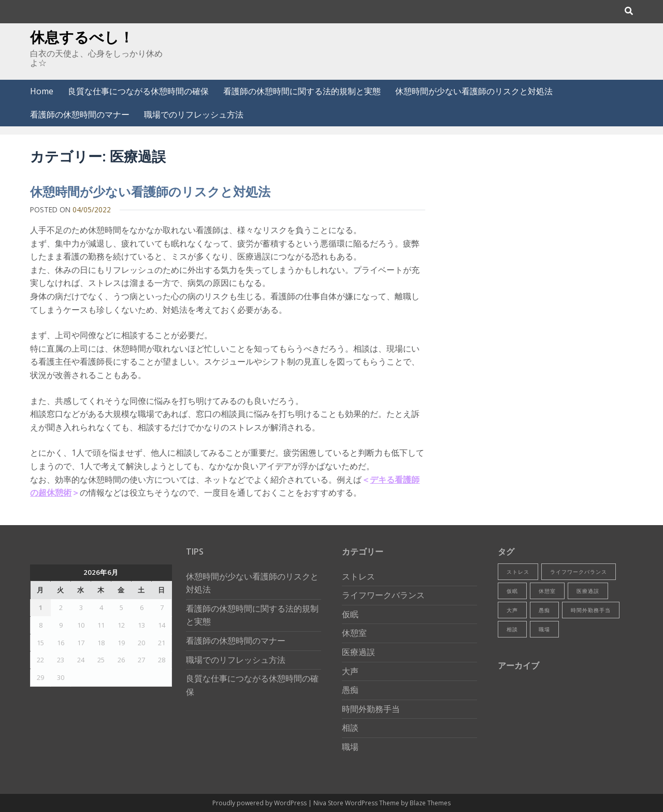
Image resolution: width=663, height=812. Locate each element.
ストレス (358, 576)
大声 (350, 671)
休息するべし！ (82, 37)
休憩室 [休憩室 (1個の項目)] (547, 591)
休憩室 (354, 633)
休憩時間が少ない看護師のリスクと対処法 (474, 91)
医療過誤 (358, 652)
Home (42, 91)
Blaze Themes (430, 803)
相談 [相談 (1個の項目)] (512, 629)
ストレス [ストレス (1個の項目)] (518, 572)
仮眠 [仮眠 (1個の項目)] (512, 591)
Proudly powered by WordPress (260, 803)
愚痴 (350, 690)
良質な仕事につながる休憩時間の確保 (138, 91)
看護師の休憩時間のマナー (80, 114)
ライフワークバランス (383, 595)
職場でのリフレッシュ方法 (194, 114)
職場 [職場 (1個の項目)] (544, 629)
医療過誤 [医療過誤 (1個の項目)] (588, 591)
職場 (350, 747)
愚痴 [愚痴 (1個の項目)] (544, 610)
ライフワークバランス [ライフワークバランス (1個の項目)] (579, 572)
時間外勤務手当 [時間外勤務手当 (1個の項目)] (591, 610)
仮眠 (350, 614)
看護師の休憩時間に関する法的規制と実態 (302, 91)
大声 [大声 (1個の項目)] (512, 610)
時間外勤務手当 (371, 709)
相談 (350, 728)
